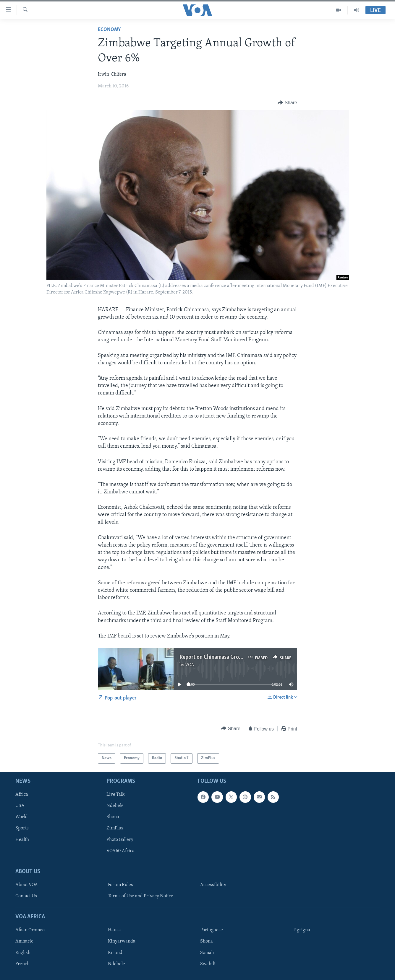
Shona (113, 817)
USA (20, 806)
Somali (207, 953)
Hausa (114, 930)
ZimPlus (115, 828)
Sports (22, 828)
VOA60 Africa (120, 851)
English (23, 953)
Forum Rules (120, 885)
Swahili (208, 964)
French (22, 964)
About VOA (27, 885)
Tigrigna (301, 930)
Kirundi (116, 953)
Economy (109, 30)
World (22, 817)
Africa (22, 795)
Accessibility (213, 885)
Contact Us (26, 896)
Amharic (24, 941)
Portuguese (212, 930)
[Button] (287, 103)
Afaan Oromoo (30, 930)
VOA (190, 665)
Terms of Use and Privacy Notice (141, 896)
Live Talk (116, 795)
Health (22, 839)
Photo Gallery (120, 839)
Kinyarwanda (122, 941)
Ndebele (115, 806)
